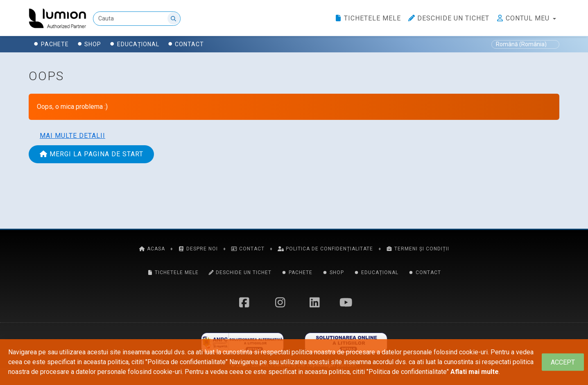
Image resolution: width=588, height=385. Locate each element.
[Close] (563, 362)
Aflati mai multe (475, 372)
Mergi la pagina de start (91, 154)
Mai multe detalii (72, 136)
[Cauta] (137, 19)
